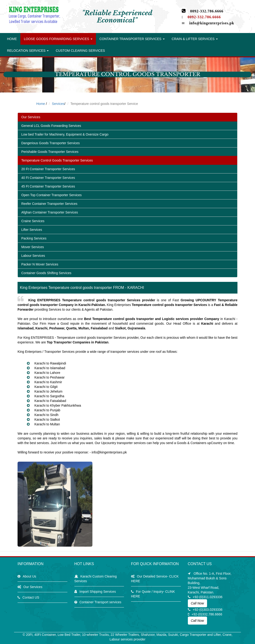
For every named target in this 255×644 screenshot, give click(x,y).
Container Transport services (100, 602)
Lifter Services (32, 230)
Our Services (31, 117)
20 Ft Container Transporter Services (48, 169)
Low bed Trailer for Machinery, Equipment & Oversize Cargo (65, 134)
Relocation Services (28, 51)
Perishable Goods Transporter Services (50, 152)
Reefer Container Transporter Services (49, 204)
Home (12, 39)
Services (58, 104)
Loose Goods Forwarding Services (58, 39)
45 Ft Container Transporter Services (48, 186)
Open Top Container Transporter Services (51, 195)
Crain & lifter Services (195, 39)
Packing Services (34, 238)
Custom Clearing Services (80, 51)
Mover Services (33, 247)
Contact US (31, 597)
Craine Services (33, 221)
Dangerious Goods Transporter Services (51, 143)
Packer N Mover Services (40, 264)
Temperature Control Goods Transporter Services (57, 160)
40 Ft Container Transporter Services (48, 178)
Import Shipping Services (98, 592)
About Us (29, 576)
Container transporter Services (132, 39)
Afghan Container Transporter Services (50, 212)
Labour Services (33, 256)
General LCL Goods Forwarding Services (51, 126)
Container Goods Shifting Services (46, 273)
